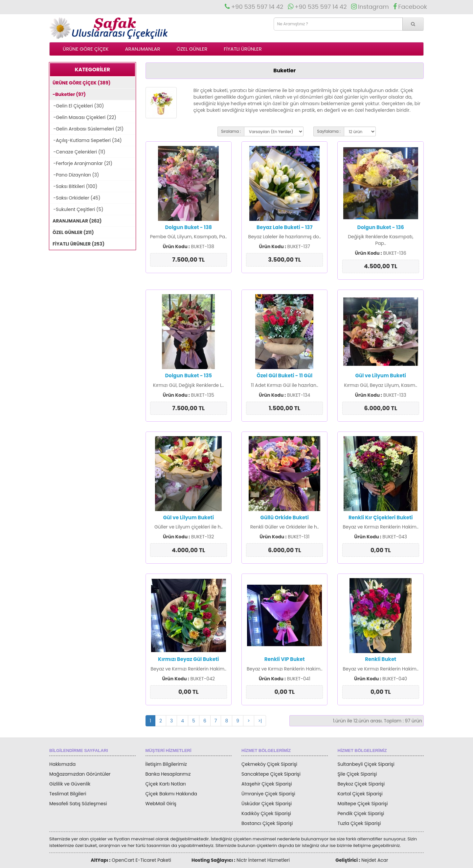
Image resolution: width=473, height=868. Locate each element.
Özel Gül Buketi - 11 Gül (284, 375)
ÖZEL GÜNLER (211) (72, 232)
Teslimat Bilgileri (68, 794)
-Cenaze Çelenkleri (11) (78, 152)
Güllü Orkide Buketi (285, 517)
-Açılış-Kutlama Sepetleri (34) (86, 140)
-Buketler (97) (68, 94)
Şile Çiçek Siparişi (357, 774)
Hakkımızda (62, 764)
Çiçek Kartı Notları (166, 784)
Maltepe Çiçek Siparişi (363, 804)
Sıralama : (231, 131)
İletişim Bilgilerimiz (166, 764)
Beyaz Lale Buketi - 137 (284, 227)
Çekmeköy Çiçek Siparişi (269, 764)
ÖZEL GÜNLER (192, 49)
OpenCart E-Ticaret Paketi (141, 860)
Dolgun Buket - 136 (381, 227)
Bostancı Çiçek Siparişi (267, 823)
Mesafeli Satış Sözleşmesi (78, 804)
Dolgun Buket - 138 (188, 227)
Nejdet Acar (375, 860)
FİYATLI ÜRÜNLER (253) (77, 244)
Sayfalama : (329, 131)
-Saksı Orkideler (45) (75, 198)
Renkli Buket (381, 659)
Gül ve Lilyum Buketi (381, 375)
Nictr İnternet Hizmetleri (263, 860)
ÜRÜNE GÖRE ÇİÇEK (86, 49)
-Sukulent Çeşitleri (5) (77, 209)
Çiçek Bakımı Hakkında (171, 794)
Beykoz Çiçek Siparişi (361, 784)
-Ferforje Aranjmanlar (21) (81, 163)
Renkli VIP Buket (285, 659)
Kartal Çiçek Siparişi (360, 794)
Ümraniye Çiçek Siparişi (268, 794)
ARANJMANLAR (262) (76, 221)
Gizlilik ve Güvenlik (70, 784)
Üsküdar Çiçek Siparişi (267, 804)
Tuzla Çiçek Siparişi (359, 823)
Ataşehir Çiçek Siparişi (267, 784)
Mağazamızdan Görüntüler (80, 774)
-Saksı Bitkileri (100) (73, 186)
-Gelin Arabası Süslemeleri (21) (87, 129)
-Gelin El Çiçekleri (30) (77, 106)
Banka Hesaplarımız (168, 774)
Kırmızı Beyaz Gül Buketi (188, 659)
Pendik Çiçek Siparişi (361, 813)
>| (260, 721)
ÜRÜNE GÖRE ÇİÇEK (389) (80, 83)
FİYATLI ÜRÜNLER (243, 49)
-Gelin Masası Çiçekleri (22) (83, 117)
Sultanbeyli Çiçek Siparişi (366, 764)
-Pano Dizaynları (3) (74, 175)
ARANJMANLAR (142, 49)
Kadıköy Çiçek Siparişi (266, 813)
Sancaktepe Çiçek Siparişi (271, 774)
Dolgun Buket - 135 (188, 375)
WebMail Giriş (161, 804)
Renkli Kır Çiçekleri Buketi (381, 517)
